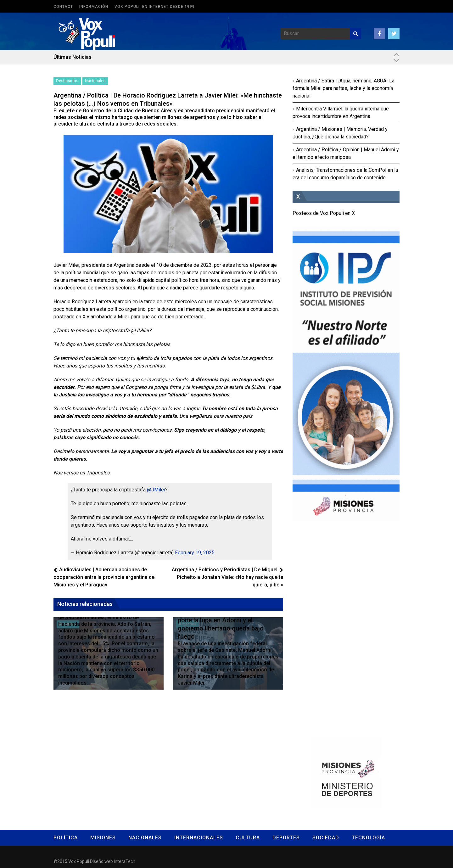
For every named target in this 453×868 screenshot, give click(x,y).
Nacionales (95, 81)
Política (66, 838)
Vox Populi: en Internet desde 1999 (155, 7)
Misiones (103, 838)
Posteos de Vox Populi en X (324, 213)
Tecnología (368, 838)
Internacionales (199, 838)
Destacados (67, 81)
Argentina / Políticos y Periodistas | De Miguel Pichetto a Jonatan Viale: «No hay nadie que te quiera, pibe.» (227, 577)
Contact (63, 7)
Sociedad (326, 838)
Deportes (286, 838)
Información (94, 7)
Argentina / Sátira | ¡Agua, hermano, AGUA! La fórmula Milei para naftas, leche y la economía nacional (344, 88)
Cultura (248, 838)
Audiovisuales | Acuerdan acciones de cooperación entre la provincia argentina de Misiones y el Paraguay (104, 577)
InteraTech (125, 861)
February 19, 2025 (195, 553)
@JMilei (156, 490)
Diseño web (101, 861)
